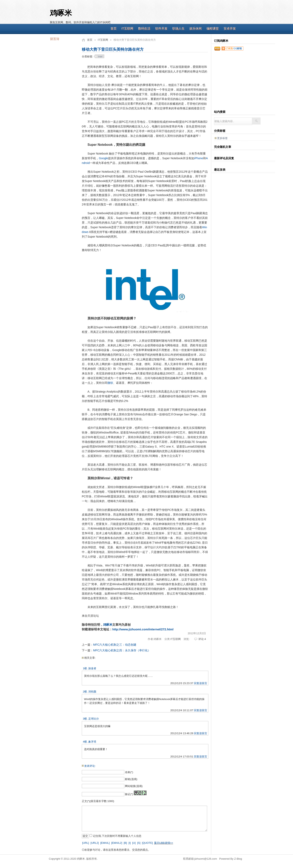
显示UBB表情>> (164, 843)
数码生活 (144, 28)
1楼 (85, 668)
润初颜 (92, 692)
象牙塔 (92, 742)
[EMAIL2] (117, 843)
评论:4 (202, 639)
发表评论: (90, 766)
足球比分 (94, 719)
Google (103, 158)
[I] (130, 843)
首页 (114, 28)
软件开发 (161, 28)
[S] (139, 843)
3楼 (85, 719)
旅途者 (92, 668)
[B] (125, 843)
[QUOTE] (147, 843)
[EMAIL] (105, 843)
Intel (100, 57)
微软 (110, 383)
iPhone (199, 158)
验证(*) (129, 794)
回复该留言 (201, 683)
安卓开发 (230, 28)
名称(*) (129, 772)
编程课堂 (213, 28)
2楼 (85, 692)
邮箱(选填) (131, 779)
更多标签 (222, 138)
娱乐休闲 (196, 28)
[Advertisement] (178, 14)
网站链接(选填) (134, 786)
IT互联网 (127, 28)
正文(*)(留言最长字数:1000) (98, 801)
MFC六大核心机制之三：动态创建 (115, 645)
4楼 (85, 742)
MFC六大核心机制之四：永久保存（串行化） (122, 650)
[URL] (86, 843)
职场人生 (178, 28)
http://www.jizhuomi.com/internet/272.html (143, 629)
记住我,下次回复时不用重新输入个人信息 (117, 836)
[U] (134, 843)
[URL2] (95, 843)
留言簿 (54, 39)
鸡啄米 (61, 13)
